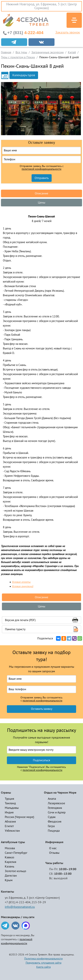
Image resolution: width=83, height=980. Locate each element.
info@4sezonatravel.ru (20, 907)
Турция (9, 799)
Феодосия (55, 822)
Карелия (11, 862)
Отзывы (54, 853)
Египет (9, 826)
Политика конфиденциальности (44, 959)
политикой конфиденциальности (41, 169)
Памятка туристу (15, 629)
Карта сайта (44, 967)
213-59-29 (39, 902)
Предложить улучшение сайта (44, 963)
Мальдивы (12, 808)
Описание (41, 193)
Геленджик (55, 808)
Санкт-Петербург (16, 853)
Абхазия (10, 822)
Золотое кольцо (15, 871)
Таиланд (10, 803)
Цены (42, 203)
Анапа (52, 799)
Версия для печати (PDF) (20, 620)
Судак (52, 817)
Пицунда (54, 831)
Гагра (51, 826)
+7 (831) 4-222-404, (18, 902)
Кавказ (9, 857)
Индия (9, 812)
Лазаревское (56, 803)
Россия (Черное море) (19, 817)
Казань (9, 867)
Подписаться (41, 760)
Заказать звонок (68, 33)
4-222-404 (25, 33)
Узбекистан (12, 831)
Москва (10, 848)
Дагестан (11, 876)
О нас (53, 848)
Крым (9, 880)
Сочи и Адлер (57, 812)
